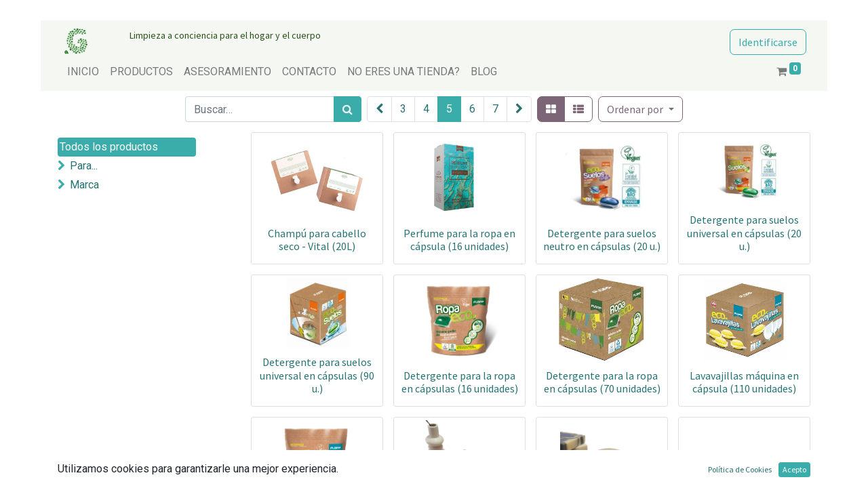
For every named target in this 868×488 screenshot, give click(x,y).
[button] (640, 109)
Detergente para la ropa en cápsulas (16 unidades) (460, 382)
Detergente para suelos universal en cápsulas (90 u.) (317, 375)
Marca (84, 185)
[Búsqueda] (348, 109)
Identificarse (768, 42)
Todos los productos (109, 147)
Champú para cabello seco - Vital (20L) (317, 240)
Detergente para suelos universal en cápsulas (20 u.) (744, 232)
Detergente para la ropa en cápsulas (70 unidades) (602, 382)
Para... (84, 166)
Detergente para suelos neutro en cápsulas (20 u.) (602, 240)
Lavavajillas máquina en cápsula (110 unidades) (744, 382)
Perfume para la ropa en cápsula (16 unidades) (459, 240)
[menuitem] (83, 72)
